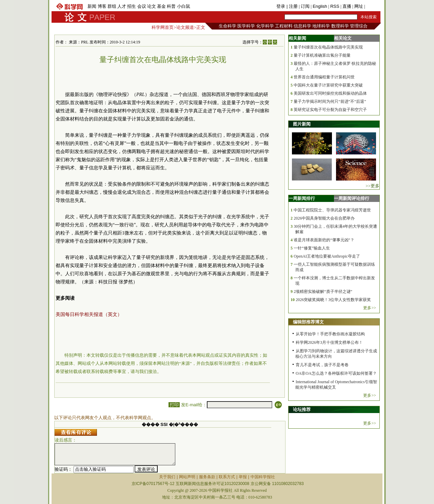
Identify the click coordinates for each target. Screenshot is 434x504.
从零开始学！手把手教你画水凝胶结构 (330, 334)
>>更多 (372, 186)
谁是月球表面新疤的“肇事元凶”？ (324, 240)
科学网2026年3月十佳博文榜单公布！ (329, 342)
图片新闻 (302, 124)
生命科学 (228, 26)
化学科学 (265, 26)
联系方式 (227, 477)
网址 (359, 6)
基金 (161, 6)
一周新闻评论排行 (352, 198)
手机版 (373, 6)
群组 (112, 6)
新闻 (92, 6)
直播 (347, 6)
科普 (171, 6)
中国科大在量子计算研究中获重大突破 (328, 85)
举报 (243, 477)
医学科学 (246, 26)
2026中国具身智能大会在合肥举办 (324, 218)
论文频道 (185, 27)
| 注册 (292, 6)
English (320, 6)
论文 (152, 6)
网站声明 (187, 477)
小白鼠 (184, 6)
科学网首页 (163, 27)
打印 (174, 405)
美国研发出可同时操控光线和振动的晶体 (330, 93)
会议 (142, 6)
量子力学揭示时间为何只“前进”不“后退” (330, 101)
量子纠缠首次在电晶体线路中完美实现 (328, 47)
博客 (102, 6)
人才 (122, 6)
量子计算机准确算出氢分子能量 (322, 55)
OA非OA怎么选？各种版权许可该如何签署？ (336, 373)
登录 (281, 6)
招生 (132, 6)
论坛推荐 (302, 409)
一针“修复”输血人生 (312, 248)
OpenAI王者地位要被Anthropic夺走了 (327, 256)
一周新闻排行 (302, 198)
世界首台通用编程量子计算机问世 (324, 77)
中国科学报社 (263, 477)
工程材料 (284, 26)
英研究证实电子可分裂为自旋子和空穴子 (330, 110)
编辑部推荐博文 (308, 322)
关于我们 (167, 477)
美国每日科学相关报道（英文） (89, 314)
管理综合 (359, 26)
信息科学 (302, 26)
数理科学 (340, 26)
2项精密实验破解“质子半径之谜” (323, 292)
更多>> (370, 308)
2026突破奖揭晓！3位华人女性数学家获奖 (333, 300)
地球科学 (321, 26)
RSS (335, 6)
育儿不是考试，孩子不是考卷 (322, 365)
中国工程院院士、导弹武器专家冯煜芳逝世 (332, 210)
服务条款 (207, 477)
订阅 (305, 6)
